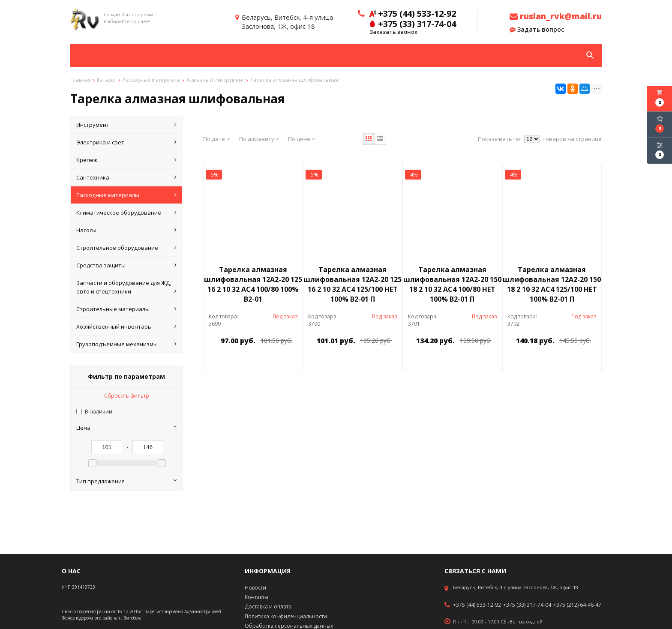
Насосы (126, 230)
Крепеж (126, 160)
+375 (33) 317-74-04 (527, 605)
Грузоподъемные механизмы (126, 344)
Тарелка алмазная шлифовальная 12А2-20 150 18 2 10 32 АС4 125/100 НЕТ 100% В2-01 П (552, 284)
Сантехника (126, 177)
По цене (301, 139)
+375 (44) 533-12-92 (477, 605)
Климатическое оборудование (126, 213)
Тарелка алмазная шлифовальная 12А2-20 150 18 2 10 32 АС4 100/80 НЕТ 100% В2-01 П (452, 284)
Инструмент (126, 125)
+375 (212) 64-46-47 (577, 605)
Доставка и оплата (268, 607)
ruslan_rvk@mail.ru (556, 16)
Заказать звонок (393, 32)
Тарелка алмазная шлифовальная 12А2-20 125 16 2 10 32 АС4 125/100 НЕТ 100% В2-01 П (352, 284)
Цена (126, 428)
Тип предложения (126, 481)
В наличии (99, 412)
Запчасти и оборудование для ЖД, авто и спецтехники (126, 287)
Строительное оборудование (126, 248)
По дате (216, 139)
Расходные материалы (126, 195)
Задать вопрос (537, 30)
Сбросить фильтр (127, 396)
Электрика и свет (126, 142)
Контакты (256, 597)
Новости (255, 588)
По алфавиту (259, 139)
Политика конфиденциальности (286, 616)
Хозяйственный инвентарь (126, 326)
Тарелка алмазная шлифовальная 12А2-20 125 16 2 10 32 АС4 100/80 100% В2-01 (253, 284)
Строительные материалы (126, 309)
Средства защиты (126, 265)
